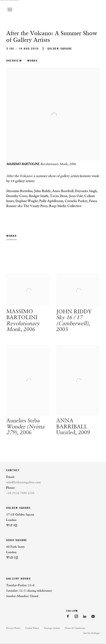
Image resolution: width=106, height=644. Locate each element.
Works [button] (32, 61)
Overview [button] (14, 61)
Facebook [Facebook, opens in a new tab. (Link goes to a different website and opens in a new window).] (68, 617)
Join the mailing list (93, 617)
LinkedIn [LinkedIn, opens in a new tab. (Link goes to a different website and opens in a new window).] (85, 617)
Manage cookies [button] (52, 628)
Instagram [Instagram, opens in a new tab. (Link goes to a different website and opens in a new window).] (76, 617)
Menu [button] (9, 10)
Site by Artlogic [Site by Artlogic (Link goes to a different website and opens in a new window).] (91, 633)
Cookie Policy (32, 628)
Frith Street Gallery (64, 10)
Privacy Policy (13, 628)
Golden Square (60, 49)
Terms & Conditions (75, 628)
